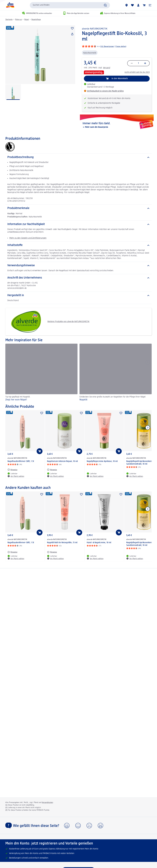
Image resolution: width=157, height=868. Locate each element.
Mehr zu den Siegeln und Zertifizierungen (28, 238)
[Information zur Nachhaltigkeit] (78, 224)
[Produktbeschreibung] (78, 157)
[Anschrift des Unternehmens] (78, 278)
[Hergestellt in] (78, 295)
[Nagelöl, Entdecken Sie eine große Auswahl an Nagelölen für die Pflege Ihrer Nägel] (116, 373)
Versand (107, 68)
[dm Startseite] (10, 5)
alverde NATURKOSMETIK (95, 29)
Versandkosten (48, 802)
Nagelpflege (36, 19)
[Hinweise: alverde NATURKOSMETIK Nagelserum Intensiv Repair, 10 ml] (52, 470)
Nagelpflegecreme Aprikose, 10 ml (102, 461)
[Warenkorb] (144, 5)
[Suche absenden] (105, 5)
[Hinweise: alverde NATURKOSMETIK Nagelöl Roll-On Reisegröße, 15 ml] (52, 552)
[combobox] (70, 5)
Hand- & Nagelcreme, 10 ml (99, 543)
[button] (150, 5)
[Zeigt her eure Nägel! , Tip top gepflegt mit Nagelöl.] (41, 373)
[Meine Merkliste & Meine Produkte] (132, 5)
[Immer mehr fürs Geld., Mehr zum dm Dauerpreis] (117, 125)
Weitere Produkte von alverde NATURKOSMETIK (48, 322)
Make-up (18, 19)
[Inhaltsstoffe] (78, 245)
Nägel (27, 19)
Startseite (9, 19)
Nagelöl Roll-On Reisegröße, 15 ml (62, 543)
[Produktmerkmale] (78, 208)
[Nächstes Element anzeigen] (148, 428)
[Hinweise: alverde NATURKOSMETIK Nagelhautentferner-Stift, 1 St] (12, 470)
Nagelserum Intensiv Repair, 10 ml (62, 461)
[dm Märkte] (127, 5)
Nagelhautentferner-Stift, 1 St (21, 461)
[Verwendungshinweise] (78, 266)
